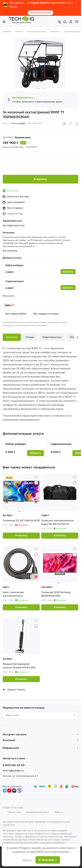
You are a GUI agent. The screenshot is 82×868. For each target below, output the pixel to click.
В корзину (41, 179)
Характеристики (52, 337)
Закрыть (27, 860)
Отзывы (30, 337)
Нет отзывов (17, 123)
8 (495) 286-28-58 (13, 765)
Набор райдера (14, 265)
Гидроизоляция (15, 281)
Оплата (74, 337)
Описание (12, 337)
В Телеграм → (48, 860)
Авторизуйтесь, (23, 98)
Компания (9, 740)
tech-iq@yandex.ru (13, 771)
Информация (11, 748)
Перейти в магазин (40, 13)
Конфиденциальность (38, 812)
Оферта (59, 812)
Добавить (68, 272)
